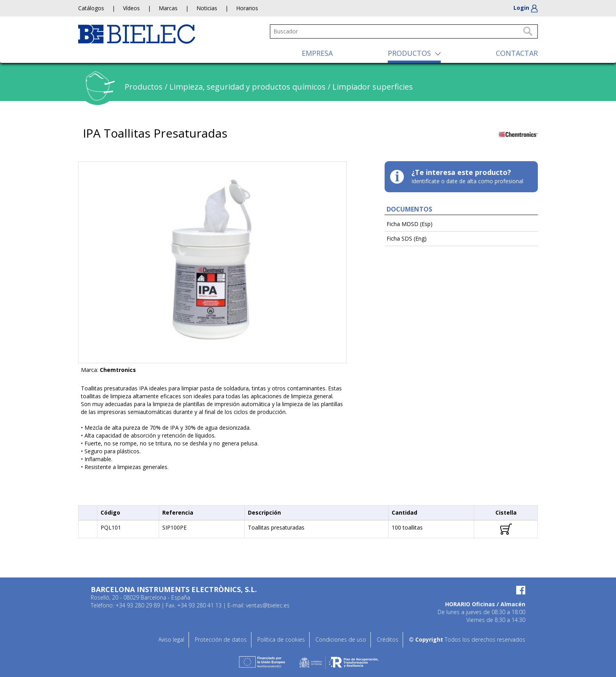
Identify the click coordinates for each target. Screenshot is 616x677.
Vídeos (131, 8)
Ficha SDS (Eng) (407, 238)
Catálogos (91, 8)
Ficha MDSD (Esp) (410, 224)
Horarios (247, 8)
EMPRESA (317, 53)
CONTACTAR (517, 53)
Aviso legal (171, 639)
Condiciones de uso (341, 639)
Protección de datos (221, 639)
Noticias (207, 8)
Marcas (168, 8)
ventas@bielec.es (268, 605)
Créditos (388, 639)
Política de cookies (281, 639)
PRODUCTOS (409, 53)
